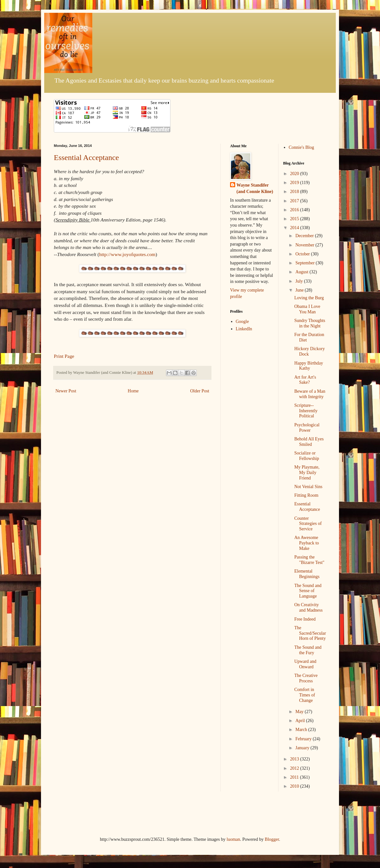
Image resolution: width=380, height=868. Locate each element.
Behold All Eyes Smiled (309, 442)
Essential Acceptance (86, 157)
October (303, 254)
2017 (295, 201)
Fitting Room (306, 495)
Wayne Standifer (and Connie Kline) (255, 188)
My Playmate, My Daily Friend (307, 473)
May (300, 712)
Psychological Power (307, 428)
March (302, 730)
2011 (295, 777)
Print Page (64, 356)
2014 (295, 228)
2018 (295, 192)
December (305, 236)
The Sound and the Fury (308, 650)
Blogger (272, 839)
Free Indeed (305, 619)
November (306, 245)
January (303, 748)
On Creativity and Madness (308, 607)
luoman (233, 839)
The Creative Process (306, 678)
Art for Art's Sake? (305, 380)
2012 (295, 768)
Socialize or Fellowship (306, 456)
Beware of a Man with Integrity (310, 394)
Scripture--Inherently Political (306, 411)
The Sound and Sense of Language (308, 591)
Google (242, 321)
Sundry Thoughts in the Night (310, 323)
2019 (295, 183)
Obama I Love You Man (307, 309)
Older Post (200, 391)
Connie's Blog (301, 147)
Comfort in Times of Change (305, 695)
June (300, 290)
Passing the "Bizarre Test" (309, 560)
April (301, 721)
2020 (295, 174)
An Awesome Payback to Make (306, 543)
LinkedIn (244, 329)
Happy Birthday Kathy (309, 366)
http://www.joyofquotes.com (127, 254)
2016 (295, 210)
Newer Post (66, 391)
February (304, 739)
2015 (295, 219)
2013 (295, 759)
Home (133, 391)
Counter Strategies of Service (308, 524)
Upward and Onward (305, 664)
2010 (295, 786)
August (302, 272)
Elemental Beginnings (307, 574)
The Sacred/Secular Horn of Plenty (310, 633)
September (306, 263)
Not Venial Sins (308, 487)
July (300, 281)
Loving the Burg (309, 298)
